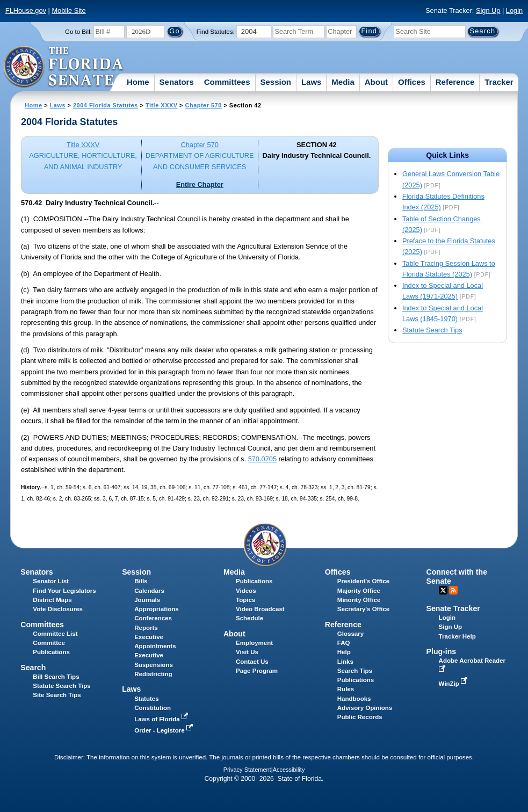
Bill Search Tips (56, 677)
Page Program (257, 671)
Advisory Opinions (365, 708)
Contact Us (252, 662)
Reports (146, 628)
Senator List (51, 581)
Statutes (146, 699)
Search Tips (355, 671)
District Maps (52, 600)
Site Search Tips (57, 695)
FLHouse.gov (26, 10)
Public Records (360, 717)
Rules (346, 689)
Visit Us (247, 652)
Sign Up (488, 10)
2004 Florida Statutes (106, 105)
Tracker (499, 82)
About (376, 82)
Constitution (153, 708)
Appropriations (157, 609)
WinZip (454, 684)
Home (138, 82)
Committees (227, 82)
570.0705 (262, 459)
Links (345, 662)
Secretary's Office (363, 609)
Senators (177, 82)
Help (344, 652)
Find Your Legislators (64, 591)
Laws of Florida (162, 719)
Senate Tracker (453, 608)
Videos (246, 591)
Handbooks (354, 699)
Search (33, 668)
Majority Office (359, 591)
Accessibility (289, 770)
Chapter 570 (204, 105)
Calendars (149, 591)
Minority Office (359, 600)
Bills (141, 581)
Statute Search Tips (432, 330)
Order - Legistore (165, 730)
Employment (254, 643)
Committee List (55, 634)
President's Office (363, 581)
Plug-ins (442, 651)
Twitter (443, 590)
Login (514, 10)
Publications (254, 581)
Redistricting (153, 674)
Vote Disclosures (58, 609)
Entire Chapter (200, 184)
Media (343, 82)
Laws (312, 82)
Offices (412, 82)
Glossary (350, 634)
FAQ (344, 643)
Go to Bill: (78, 32)
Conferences (153, 618)
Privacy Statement (247, 770)
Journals (147, 600)
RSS (453, 590)
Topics (245, 600)
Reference (455, 82)
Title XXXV (162, 105)
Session (276, 82)
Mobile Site (68, 10)
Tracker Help (457, 636)
